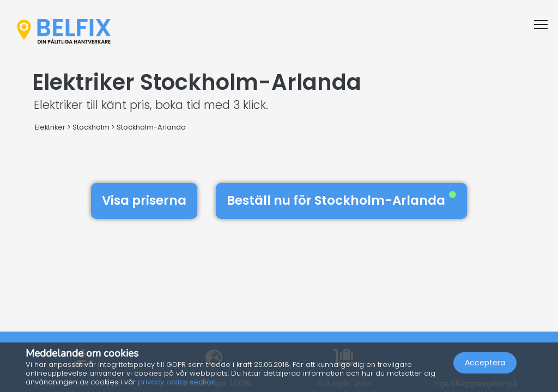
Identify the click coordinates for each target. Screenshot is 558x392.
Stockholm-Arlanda (151, 127)
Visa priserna (144, 200)
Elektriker (50, 127)
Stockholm (91, 127)
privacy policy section (177, 382)
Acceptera (485, 363)
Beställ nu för (341, 200)
